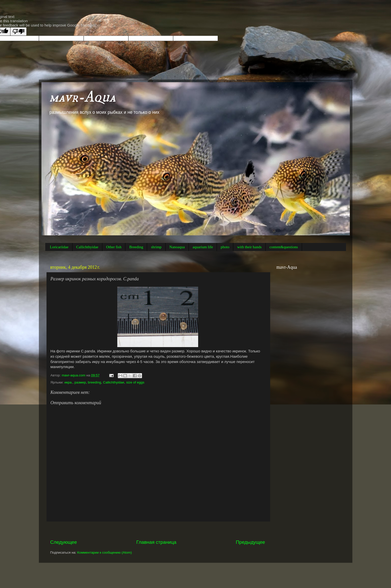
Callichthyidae (87, 247)
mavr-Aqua (82, 97)
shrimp (156, 247)
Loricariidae (59, 247)
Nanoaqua (177, 247)
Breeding (136, 247)
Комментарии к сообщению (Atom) (105, 552)
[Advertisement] (158, 530)
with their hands (249, 247)
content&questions (284, 247)
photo (225, 247)
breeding (94, 382)
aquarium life (203, 247)
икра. (68, 382)
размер (80, 382)
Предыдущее (250, 542)
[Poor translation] (18, 31)
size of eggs (135, 382)
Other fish (114, 247)
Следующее (64, 542)
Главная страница (156, 542)
